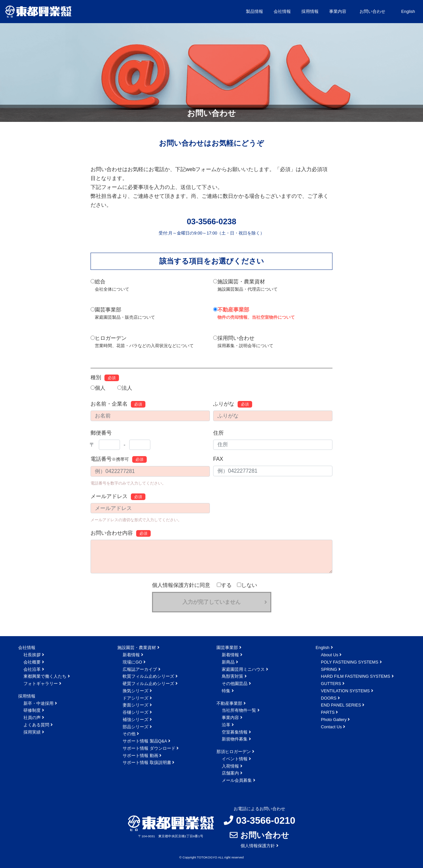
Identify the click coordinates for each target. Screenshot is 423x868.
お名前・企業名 (118, 404)
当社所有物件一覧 (239, 710)
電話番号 (119, 459)
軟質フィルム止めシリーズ (148, 676)
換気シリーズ (135, 691)
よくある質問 (36, 725)
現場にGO (132, 662)
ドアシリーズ (135, 698)
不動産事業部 (254, 314)
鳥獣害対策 (232, 676)
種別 (105, 378)
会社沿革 (32, 669)
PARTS (328, 712)
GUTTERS (331, 684)
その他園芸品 (235, 684)
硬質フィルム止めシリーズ (148, 684)
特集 (226, 691)
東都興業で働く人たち (45, 676)
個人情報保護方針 (258, 846)
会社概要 (32, 662)
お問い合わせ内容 (121, 533)
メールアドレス (118, 497)
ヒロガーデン (142, 342)
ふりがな (233, 404)
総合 (110, 286)
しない (247, 585)
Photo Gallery (334, 720)
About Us (330, 655)
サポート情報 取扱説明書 (147, 762)
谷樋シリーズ (135, 712)
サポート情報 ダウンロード (149, 748)
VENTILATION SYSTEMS (345, 691)
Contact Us (331, 727)
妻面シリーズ (135, 705)
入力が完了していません (211, 602)
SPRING (329, 669)
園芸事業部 (123, 314)
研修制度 (32, 710)
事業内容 (230, 718)
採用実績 (32, 732)
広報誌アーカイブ (140, 669)
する (224, 585)
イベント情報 (235, 759)
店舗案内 (230, 773)
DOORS (329, 698)
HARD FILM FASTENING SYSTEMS (356, 676)
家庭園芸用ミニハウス (243, 669)
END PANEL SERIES (341, 705)
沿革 (226, 725)
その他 (129, 734)
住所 (218, 433)
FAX (218, 459)
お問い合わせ (372, 11)
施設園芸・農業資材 (245, 286)
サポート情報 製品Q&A (145, 741)
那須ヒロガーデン (234, 752)
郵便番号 (101, 433)
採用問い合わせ (243, 342)
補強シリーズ (135, 720)
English (408, 11)
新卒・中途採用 (38, 703)
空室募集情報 (235, 732)
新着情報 (131, 655)
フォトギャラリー (41, 684)
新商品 (228, 662)
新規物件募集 (235, 739)
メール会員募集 (237, 780)
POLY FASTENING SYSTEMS (350, 662)
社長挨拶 (32, 655)
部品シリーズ (135, 727)
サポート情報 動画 (140, 756)
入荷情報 (230, 766)
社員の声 (32, 718)
